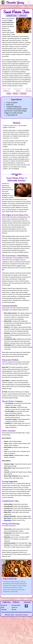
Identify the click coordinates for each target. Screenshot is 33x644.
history (18, 260)
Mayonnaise (8, 520)
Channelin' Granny (15, 2)
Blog (3, 607)
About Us (4, 605)
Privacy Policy (16, 605)
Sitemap (4, 609)
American (23, 16)
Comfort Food (12, 16)
